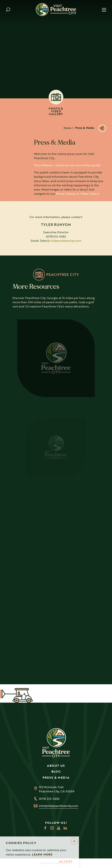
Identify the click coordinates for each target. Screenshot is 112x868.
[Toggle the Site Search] (8, 10)
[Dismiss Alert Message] (74, 841)
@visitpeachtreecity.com (64, 247)
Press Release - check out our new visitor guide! (67, 172)
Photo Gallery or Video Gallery (78, 200)
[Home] (56, 10)
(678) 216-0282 (49, 799)
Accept (66, 862)
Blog (56, 771)
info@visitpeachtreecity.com (58, 806)
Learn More (42, 855)
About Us (56, 765)
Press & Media (56, 777)
